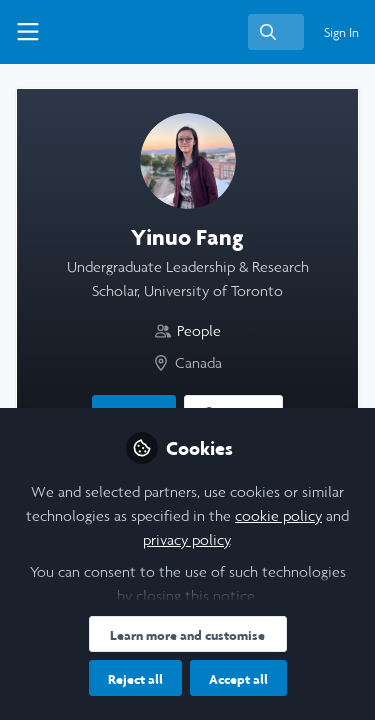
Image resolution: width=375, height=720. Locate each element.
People (199, 330)
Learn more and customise (187, 635)
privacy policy (186, 539)
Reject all (135, 679)
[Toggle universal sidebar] (28, 32)
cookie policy (278, 515)
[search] (276, 32)
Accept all (238, 679)
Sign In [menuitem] (341, 32)
